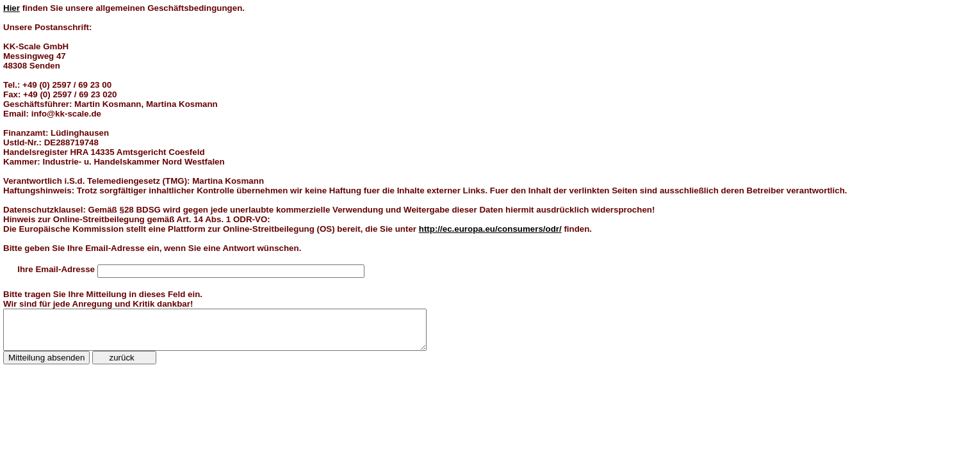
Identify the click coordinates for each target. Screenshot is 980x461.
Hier (12, 8)
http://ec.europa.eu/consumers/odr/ (490, 229)
